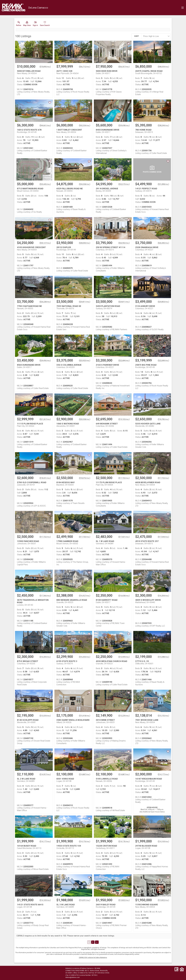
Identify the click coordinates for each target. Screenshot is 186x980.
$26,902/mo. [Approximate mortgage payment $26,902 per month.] (124, 243)
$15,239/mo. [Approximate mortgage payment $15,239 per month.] (124, 716)
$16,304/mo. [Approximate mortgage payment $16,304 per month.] (163, 596)
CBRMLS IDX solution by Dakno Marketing (93, 958)
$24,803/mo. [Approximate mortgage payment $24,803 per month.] (163, 302)
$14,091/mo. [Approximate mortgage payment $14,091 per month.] (85, 900)
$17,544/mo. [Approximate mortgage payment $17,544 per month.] (163, 537)
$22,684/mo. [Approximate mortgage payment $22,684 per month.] (124, 361)
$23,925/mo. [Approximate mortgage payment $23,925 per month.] (85, 361)
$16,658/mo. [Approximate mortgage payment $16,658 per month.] (124, 596)
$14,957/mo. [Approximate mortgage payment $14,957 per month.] (45, 774)
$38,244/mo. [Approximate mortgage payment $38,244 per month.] (163, 125)
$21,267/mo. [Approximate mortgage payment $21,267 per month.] (45, 419)
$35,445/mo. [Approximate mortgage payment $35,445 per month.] (45, 184)
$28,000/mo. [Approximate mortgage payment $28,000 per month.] (85, 243)
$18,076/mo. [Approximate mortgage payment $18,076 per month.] (85, 478)
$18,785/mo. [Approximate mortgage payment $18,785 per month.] (163, 419)
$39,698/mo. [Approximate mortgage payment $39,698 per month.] (124, 125)
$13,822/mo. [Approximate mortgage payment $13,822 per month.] (124, 900)
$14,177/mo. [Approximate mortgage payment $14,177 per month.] (163, 774)
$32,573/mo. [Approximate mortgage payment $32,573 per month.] (124, 184)
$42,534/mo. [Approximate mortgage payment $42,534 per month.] (85, 125)
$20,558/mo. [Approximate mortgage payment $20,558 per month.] (85, 419)
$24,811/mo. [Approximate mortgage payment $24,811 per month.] (85, 302)
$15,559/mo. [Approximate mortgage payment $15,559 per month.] (45, 716)
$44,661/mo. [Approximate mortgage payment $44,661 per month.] (45, 125)
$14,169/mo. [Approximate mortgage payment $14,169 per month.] (163, 841)
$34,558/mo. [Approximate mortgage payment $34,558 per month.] (85, 184)
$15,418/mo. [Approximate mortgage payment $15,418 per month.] (85, 716)
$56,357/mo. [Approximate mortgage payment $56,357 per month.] (124, 67)
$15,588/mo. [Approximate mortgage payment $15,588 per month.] (163, 657)
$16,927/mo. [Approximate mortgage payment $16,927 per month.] (85, 596)
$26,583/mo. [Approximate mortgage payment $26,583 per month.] (163, 243)
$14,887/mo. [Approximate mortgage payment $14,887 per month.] (85, 774)
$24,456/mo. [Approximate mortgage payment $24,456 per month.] (45, 361)
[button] (27, 24)
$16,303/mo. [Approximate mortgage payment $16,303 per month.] (85, 657)
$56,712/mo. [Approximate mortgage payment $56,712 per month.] (85, 67)
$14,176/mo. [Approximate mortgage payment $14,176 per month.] (85, 841)
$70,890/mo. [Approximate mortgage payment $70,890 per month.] (45, 67)
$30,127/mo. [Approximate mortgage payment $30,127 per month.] (45, 243)
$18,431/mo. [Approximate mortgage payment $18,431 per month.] (45, 478)
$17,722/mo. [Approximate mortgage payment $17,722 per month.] (124, 478)
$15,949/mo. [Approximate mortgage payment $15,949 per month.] (124, 657)
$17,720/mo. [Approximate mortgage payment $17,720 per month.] (85, 537)
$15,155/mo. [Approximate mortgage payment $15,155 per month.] (163, 716)
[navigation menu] (183, 8)
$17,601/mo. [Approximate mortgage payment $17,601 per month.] (124, 537)
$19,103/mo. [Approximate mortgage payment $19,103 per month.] (124, 419)
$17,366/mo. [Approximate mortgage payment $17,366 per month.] (45, 596)
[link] (19, 24)
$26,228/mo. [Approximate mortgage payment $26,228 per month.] (45, 302)
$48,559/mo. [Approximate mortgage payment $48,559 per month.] (163, 67)
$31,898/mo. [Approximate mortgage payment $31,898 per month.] (163, 184)
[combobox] (155, 36)
